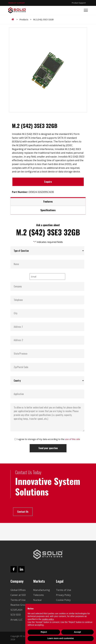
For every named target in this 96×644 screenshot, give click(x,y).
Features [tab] (48, 201)
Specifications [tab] (48, 210)
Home (13, 19)
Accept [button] (77, 632)
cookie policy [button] (48, 619)
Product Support (79, 3)
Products (24, 19)
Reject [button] (44, 632)
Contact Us (23, 512)
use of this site (73, 439)
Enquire (48, 182)
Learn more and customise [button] (61, 638)
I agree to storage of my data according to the (49, 439)
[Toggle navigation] (85, 10)
